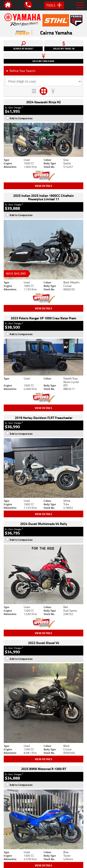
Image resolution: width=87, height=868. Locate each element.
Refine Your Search (21, 71)
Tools (54, 5)
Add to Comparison (21, 118)
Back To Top (43, 754)
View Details (43, 186)
